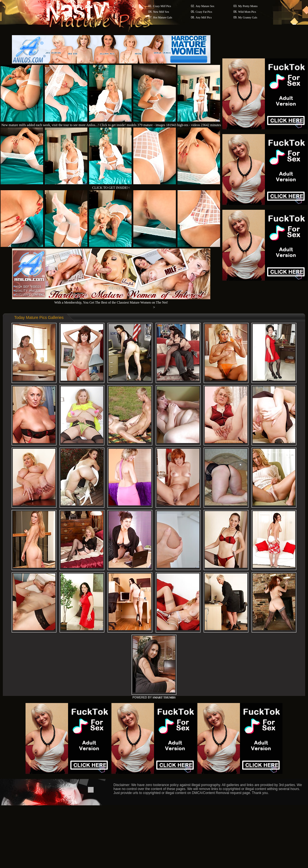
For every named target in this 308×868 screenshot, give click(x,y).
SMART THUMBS (164, 697)
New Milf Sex (161, 12)
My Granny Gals (248, 17)
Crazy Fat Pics (204, 12)
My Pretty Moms (248, 6)
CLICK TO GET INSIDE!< (111, 188)
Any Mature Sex (205, 6)
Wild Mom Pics (247, 12)
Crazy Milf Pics (162, 6)
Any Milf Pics (204, 17)
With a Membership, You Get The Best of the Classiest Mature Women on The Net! (111, 300)
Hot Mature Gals (163, 17)
